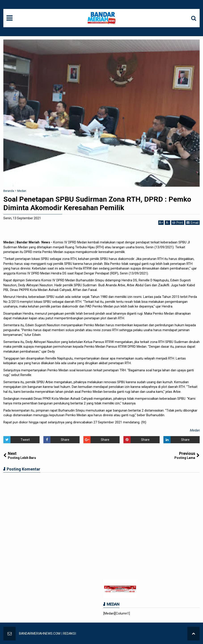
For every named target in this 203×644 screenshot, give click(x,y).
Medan (195, 430)
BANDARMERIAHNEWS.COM (40, 634)
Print (178, 223)
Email (192, 223)
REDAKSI (70, 634)
